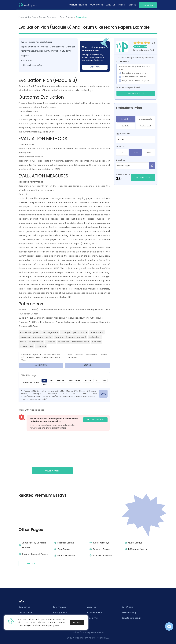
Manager (70, 47)
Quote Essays (135, 543)
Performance (28, 51)
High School (126, 119)
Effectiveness (36, 342)
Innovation (55, 51)
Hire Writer (148, 5)
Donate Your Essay (131, 618)
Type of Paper (123, 134)
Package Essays (66, 543)
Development (42, 51)
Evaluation (34, 47)
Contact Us (24, 607)
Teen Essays (64, 549)
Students (67, 51)
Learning (59, 337)
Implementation (81, 342)
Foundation (64, 342)
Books (23, 342)
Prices (122, 5)
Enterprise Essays (66, 555)
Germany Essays (101, 549)
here (57, 625)
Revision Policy (129, 612)
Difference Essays (137, 549)
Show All (32, 564)
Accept (77, 622)
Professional (145, 126)
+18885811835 (97, 632)
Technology (95, 337)
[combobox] (136, 140)
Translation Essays (103, 555)
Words (148, 152)
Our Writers (127, 607)
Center (49, 337)
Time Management (76, 337)
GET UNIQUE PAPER (95, 420)
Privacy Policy (60, 612)
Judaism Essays (101, 543)
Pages (135, 152)
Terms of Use (25, 612)
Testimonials (60, 607)
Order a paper (52, 471)
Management (57, 47)
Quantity (121, 146)
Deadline (121, 160)
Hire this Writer (136, 93)
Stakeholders (26, 346)
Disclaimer (93, 618)
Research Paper (44, 42)
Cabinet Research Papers (35, 554)
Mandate (41, 346)
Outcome (96, 342)
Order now (95, 67)
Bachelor (126, 126)
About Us (92, 607)
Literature (50, 342)
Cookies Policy (95, 612)
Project (44, 47)
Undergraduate (145, 119)
